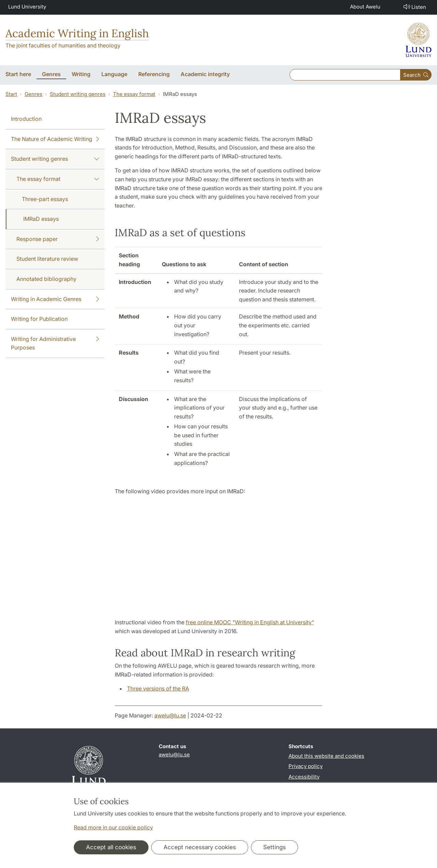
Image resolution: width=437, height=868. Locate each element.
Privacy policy (306, 766)
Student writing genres (78, 94)
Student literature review (47, 259)
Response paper (58, 239)
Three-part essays (45, 199)
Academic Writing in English (77, 33)
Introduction (26, 119)
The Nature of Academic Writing (55, 139)
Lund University (27, 7)
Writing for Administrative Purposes (55, 343)
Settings (274, 847)
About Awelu (365, 7)
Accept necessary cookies (200, 847)
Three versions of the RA (158, 688)
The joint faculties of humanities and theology (63, 45)
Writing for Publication (39, 319)
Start (11, 94)
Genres (33, 94)
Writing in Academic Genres (55, 299)
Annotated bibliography (46, 279)
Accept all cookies (111, 847)
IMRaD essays (41, 219)
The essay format (134, 94)
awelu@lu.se (170, 715)
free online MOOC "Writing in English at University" (250, 622)
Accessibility (304, 777)
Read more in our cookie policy (113, 827)
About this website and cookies (326, 756)
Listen (414, 7)
